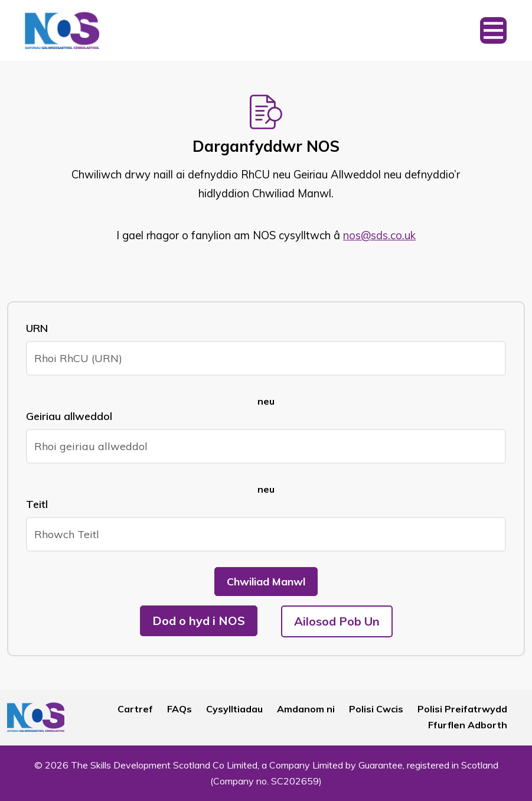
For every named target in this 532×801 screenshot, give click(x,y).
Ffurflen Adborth (468, 725)
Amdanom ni (306, 709)
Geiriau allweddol (69, 416)
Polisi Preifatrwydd (462, 709)
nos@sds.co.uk (379, 235)
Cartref (135, 709)
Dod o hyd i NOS (199, 621)
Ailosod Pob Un (337, 621)
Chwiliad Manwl (266, 582)
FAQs (179, 709)
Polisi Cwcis (376, 709)
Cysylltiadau (234, 709)
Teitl (37, 504)
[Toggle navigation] (493, 30)
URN (37, 328)
